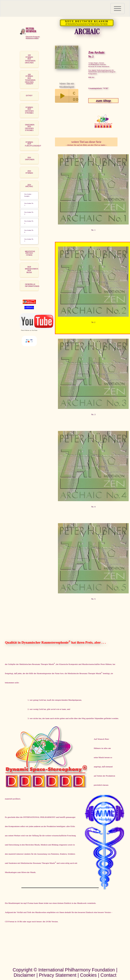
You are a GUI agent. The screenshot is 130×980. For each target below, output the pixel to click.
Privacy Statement (58, 975)
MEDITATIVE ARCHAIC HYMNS (30, 253)
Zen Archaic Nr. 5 (29, 240)
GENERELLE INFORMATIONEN (32, 285)
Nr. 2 (93, 322)
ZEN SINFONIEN (30, 159)
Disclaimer (24, 975)
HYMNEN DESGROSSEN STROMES (29, 110)
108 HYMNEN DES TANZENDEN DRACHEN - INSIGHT (30, 79)
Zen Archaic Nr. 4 (29, 231)
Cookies (88, 975)
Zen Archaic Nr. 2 (29, 213)
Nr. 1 (93, 230)
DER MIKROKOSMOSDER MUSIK (32, 270)
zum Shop (103, 101)
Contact (108, 975)
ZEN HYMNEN (29, 172)
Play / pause (62, 96)
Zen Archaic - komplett (28, 195)
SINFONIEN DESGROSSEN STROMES (30, 128)
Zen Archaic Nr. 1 (29, 204)
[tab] (29, 59)
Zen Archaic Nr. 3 (29, 222)
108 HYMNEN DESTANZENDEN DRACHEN (30, 59)
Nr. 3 (93, 414)
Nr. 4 (93, 507)
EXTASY (29, 96)
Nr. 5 (93, 599)
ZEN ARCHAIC (29, 186)
